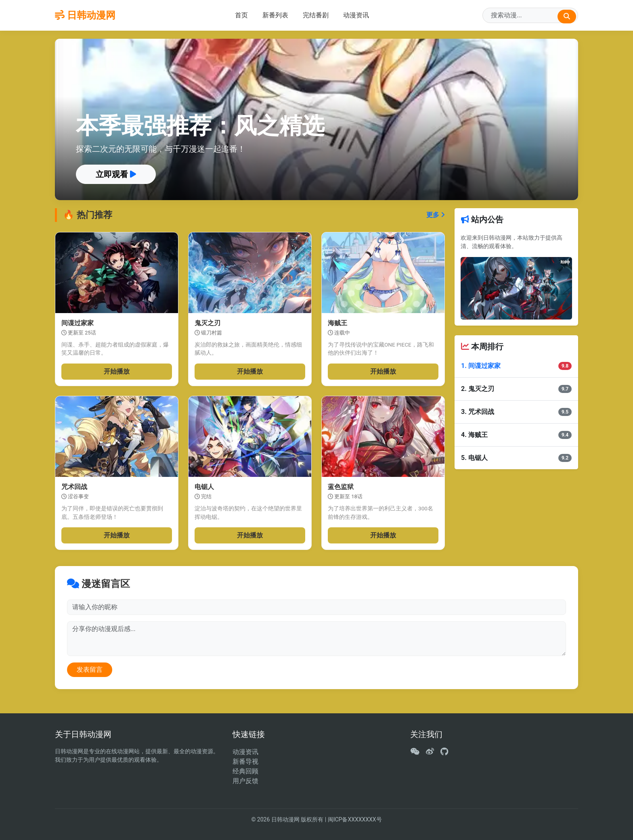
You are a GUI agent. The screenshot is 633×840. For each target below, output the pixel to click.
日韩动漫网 (85, 15)
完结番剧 (316, 15)
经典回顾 (245, 771)
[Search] (530, 15)
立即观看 (116, 174)
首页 (241, 15)
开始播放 (117, 371)
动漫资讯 (356, 15)
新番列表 (275, 15)
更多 (436, 215)
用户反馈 (245, 781)
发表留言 (90, 670)
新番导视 (245, 762)
